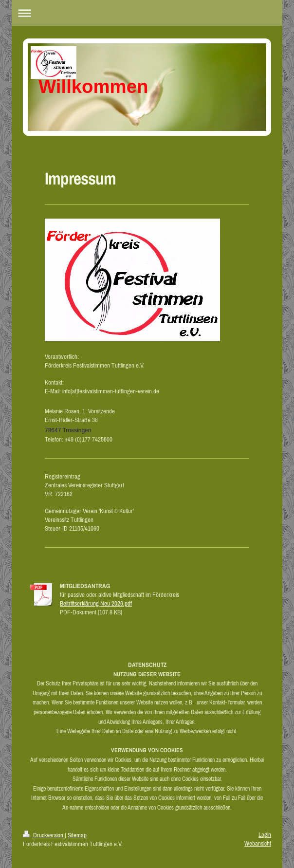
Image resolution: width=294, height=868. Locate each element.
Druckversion (44, 835)
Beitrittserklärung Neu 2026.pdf (96, 603)
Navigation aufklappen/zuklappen (147, 13)
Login (265, 835)
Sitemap (77, 835)
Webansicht (258, 843)
